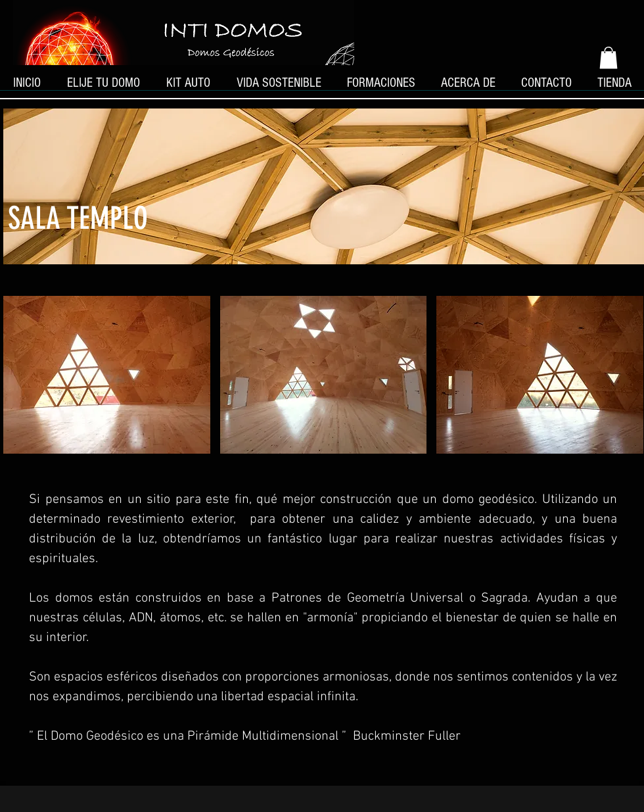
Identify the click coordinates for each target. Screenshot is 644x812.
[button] (609, 58)
